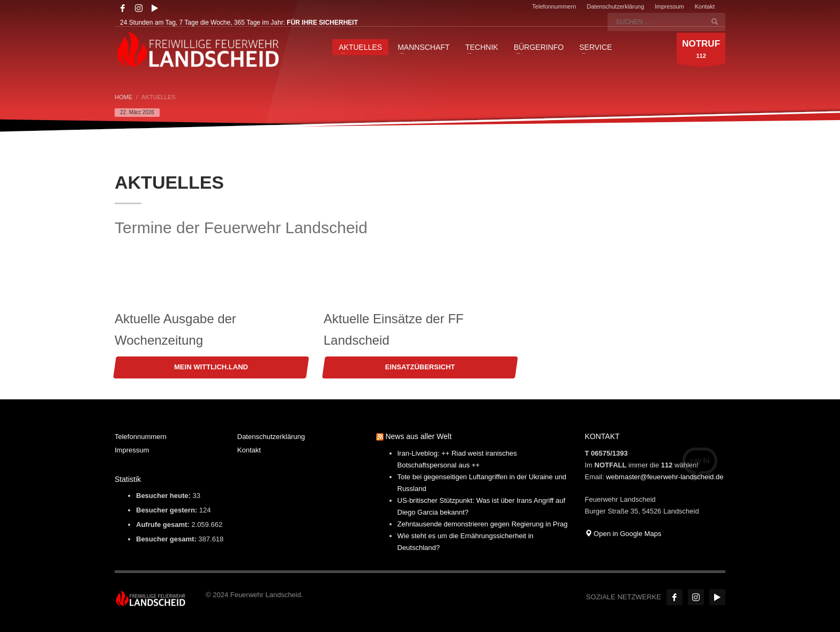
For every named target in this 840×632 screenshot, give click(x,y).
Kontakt (705, 6)
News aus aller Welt (418, 436)
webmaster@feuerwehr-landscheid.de (665, 477)
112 (701, 51)
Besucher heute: (164, 496)
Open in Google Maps (623, 534)
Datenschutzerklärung (615, 6)
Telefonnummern (554, 6)
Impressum (669, 6)
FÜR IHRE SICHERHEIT (322, 23)
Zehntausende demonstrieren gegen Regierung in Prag (483, 524)
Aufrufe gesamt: (164, 525)
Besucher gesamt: (167, 539)
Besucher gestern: (168, 510)
